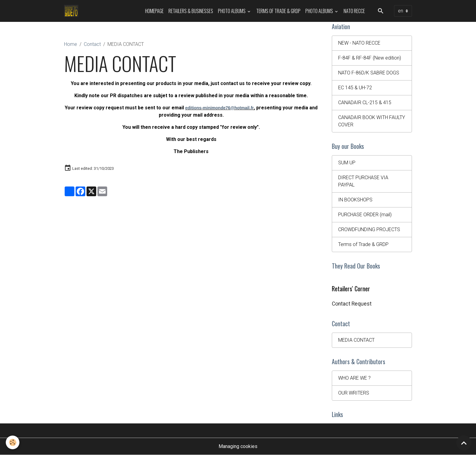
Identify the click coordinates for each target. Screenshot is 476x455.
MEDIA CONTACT (356, 340)
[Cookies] (13, 442)
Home (71, 44)
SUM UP (347, 163)
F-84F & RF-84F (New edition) (370, 58)
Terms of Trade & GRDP (278, 11)
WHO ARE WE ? (354, 378)
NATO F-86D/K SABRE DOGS (369, 73)
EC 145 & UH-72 (355, 88)
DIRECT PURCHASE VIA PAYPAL (363, 181)
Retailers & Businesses (191, 11)
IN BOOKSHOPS (355, 200)
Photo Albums (232, 11)
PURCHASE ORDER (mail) (365, 215)
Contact (92, 44)
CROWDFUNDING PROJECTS (369, 229)
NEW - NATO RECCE (359, 43)
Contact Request (352, 304)
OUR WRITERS (354, 393)
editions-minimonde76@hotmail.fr (219, 108)
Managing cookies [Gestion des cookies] (238, 446)
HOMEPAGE (154, 11)
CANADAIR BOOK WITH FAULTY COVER (372, 121)
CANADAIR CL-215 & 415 (365, 103)
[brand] (72, 11)
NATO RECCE (354, 11)
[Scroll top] (464, 443)
